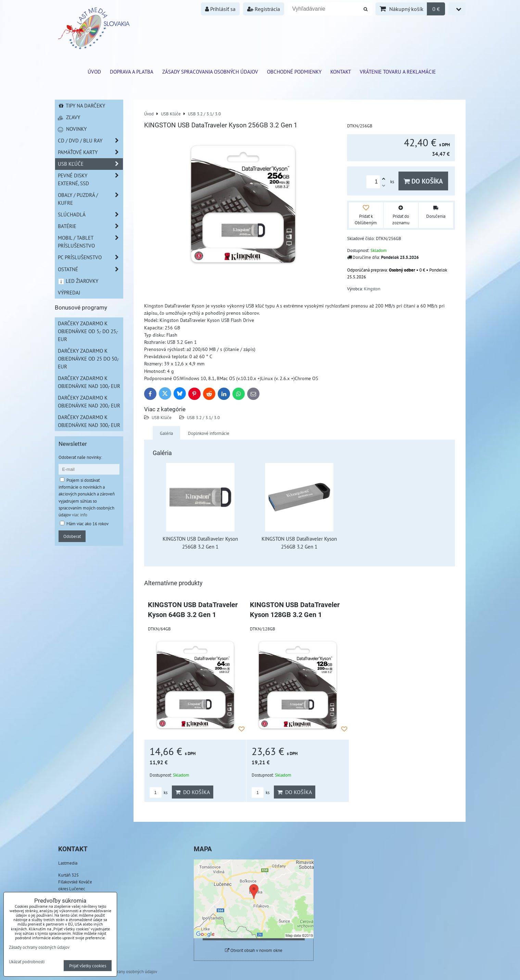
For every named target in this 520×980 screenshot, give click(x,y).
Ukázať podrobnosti (27, 962)
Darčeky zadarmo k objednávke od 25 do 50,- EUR (88, 359)
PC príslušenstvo (90, 257)
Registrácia (264, 9)
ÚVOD (94, 72)
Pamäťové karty (90, 152)
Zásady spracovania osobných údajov (210, 72)
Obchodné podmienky (294, 72)
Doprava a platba (132, 72)
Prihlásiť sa (220, 9)
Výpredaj (69, 292)
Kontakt (341, 72)
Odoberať (72, 536)
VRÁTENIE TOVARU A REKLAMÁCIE (398, 72)
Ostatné (90, 269)
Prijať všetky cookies (88, 966)
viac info (80, 515)
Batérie (90, 226)
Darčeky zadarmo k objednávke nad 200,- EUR (89, 401)
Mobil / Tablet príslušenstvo (90, 242)
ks (158, 793)
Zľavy (69, 117)
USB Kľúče (162, 417)
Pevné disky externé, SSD (90, 179)
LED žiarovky (78, 281)
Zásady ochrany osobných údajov (127, 971)
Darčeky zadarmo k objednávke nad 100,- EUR (89, 382)
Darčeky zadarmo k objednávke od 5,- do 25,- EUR (88, 331)
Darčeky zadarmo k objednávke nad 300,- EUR (89, 421)
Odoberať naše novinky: (80, 457)
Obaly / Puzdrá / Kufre (90, 199)
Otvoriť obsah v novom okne (254, 950)
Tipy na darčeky (82, 105)
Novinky (72, 129)
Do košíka (423, 181)
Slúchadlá (90, 215)
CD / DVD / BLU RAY (90, 141)
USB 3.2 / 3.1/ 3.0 (203, 417)
